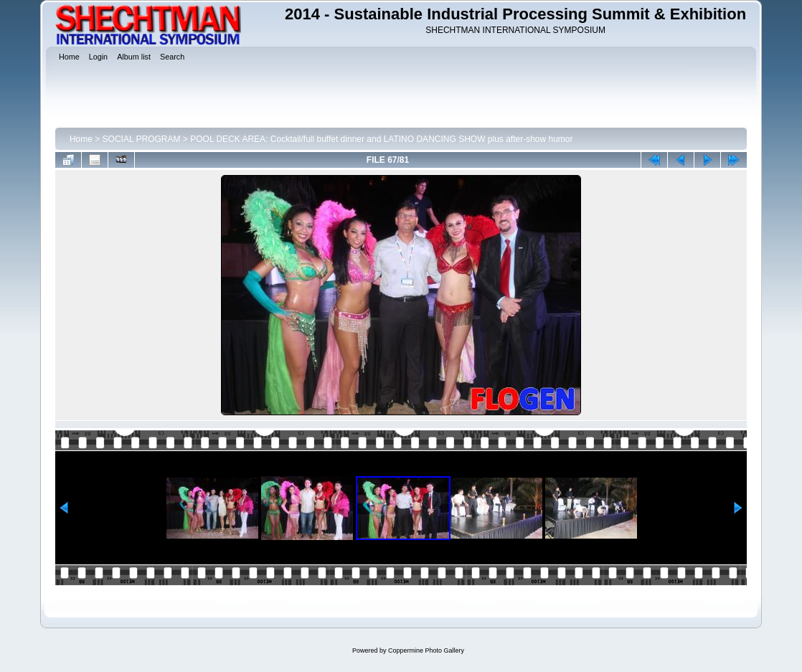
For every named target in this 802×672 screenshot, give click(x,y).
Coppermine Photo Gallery (426, 650)
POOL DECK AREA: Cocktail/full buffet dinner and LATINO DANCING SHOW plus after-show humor (381, 139)
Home (81, 139)
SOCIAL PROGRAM (142, 139)
